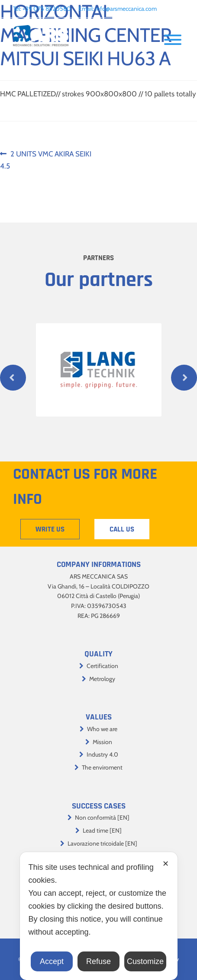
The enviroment (102, 767)
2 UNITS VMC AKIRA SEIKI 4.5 (46, 159)
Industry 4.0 (102, 754)
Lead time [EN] (102, 830)
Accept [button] (52, 961)
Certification (102, 666)
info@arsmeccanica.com (126, 9)
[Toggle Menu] (173, 40)
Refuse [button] (98, 961)
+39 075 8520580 (47, 9)
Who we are (102, 729)
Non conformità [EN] (102, 818)
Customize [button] (145, 961)
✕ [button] (166, 864)
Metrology (102, 679)
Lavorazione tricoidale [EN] (102, 843)
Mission (102, 742)
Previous (13, 378)
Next (184, 378)
